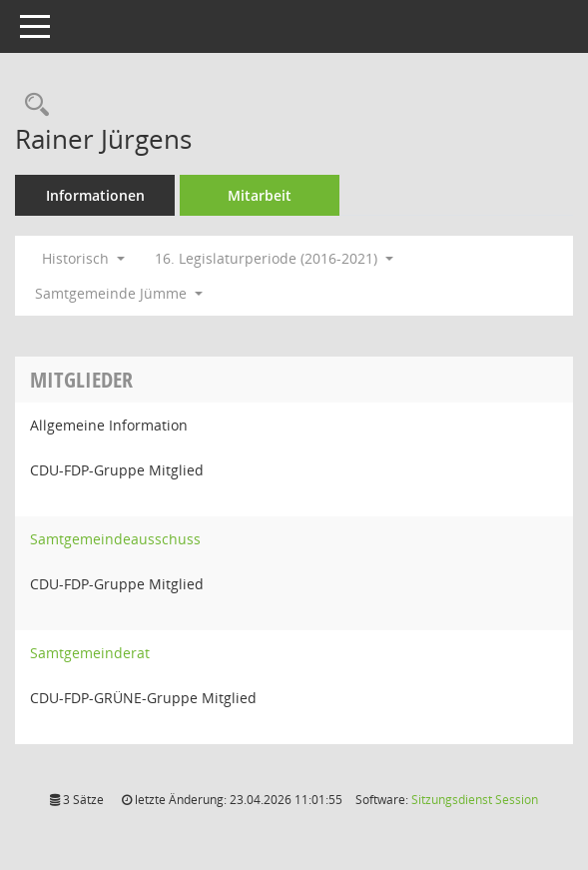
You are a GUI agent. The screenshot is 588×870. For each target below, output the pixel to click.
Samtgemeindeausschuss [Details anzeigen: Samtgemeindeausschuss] (115, 539)
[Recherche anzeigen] (32, 105)
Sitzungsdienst (475, 800)
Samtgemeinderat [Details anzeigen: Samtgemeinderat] (90, 653)
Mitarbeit (260, 195)
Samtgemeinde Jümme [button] (119, 293)
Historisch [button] (83, 258)
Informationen (95, 195)
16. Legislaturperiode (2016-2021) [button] (274, 258)
